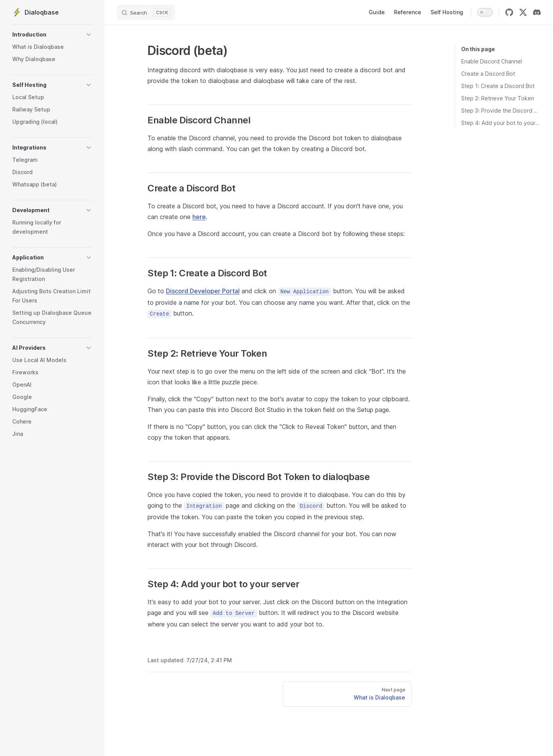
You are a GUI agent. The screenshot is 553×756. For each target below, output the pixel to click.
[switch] (485, 12)
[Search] (146, 12)
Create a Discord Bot (488, 74)
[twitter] (523, 12)
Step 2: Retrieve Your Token (498, 98)
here (199, 217)
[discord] (537, 12)
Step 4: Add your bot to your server (501, 123)
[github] (509, 12)
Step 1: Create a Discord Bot (498, 86)
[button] (52, 35)
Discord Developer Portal (203, 291)
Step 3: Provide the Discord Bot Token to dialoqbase (501, 110)
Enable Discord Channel (492, 61)
